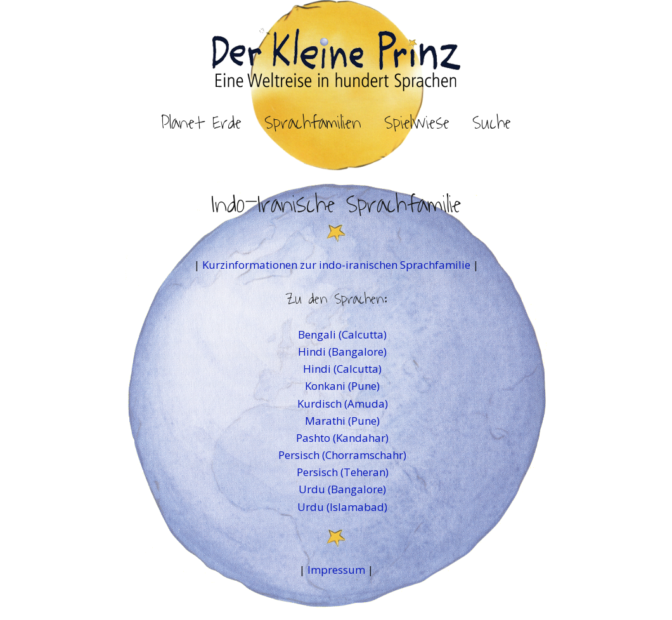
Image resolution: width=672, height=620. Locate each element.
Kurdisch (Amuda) (343, 404)
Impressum (336, 570)
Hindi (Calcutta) (342, 369)
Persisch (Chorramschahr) (342, 455)
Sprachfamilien (313, 123)
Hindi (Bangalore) (342, 352)
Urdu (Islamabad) (342, 507)
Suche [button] (492, 123)
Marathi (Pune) (342, 421)
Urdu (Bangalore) (342, 489)
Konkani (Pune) (342, 386)
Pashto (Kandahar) (342, 438)
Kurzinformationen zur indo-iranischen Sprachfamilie (338, 265)
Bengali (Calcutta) (342, 334)
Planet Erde (201, 123)
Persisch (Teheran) (343, 472)
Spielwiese (417, 123)
